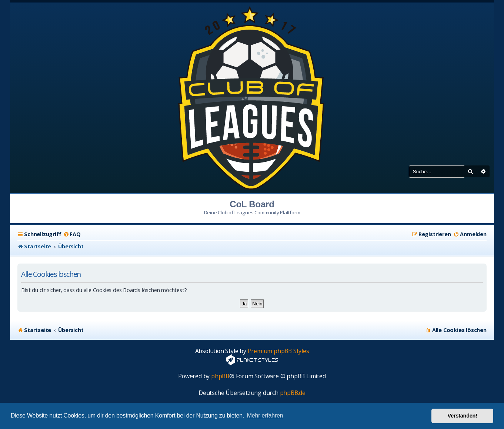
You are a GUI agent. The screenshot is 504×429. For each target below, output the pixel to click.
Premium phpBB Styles (278, 351)
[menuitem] (72, 234)
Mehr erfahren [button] (265, 415)
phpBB (220, 376)
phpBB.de (293, 393)
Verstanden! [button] (463, 416)
